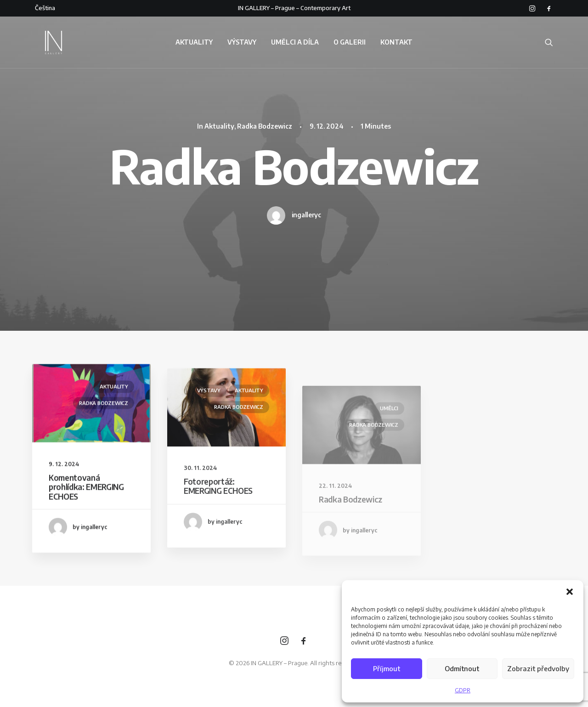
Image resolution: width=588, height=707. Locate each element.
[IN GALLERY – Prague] (44, 46)
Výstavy (209, 419)
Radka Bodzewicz (265, 126)
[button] (570, 592)
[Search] (549, 46)
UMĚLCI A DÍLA (295, 46)
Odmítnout (462, 668)
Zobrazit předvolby (538, 668)
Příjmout (387, 668)
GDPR (463, 690)
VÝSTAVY (242, 46)
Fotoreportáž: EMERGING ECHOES (218, 515)
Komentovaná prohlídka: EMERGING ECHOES (86, 496)
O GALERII (350, 46)
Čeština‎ (45, 8)
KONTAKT (396, 46)
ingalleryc (306, 215)
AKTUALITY (194, 46)
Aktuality (219, 126)
